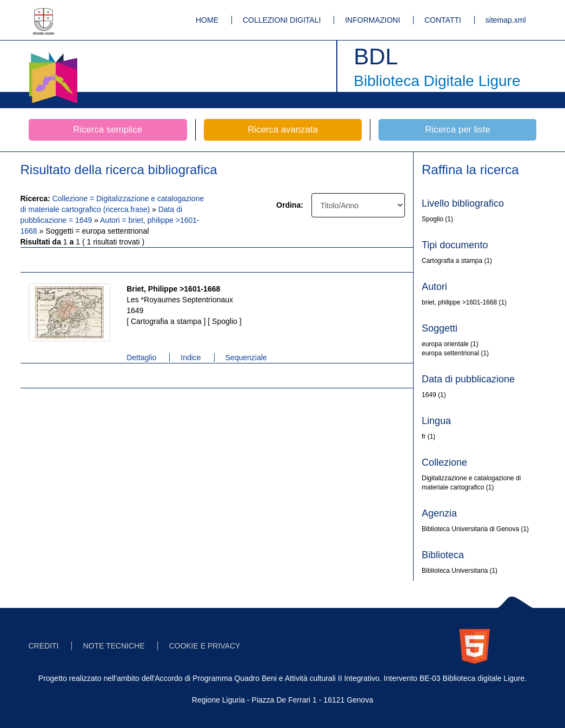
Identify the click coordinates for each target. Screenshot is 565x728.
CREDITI (44, 646)
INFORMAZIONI (373, 20)
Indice (191, 358)
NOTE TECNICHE (114, 646)
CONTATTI (443, 20)
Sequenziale (246, 358)
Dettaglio (141, 358)
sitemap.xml (506, 20)
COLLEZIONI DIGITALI (282, 20)
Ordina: (290, 205)
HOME (207, 20)
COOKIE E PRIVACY (204, 646)
